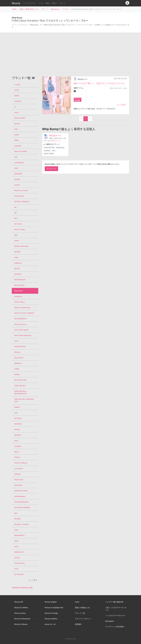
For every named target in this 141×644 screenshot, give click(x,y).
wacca (17, 112)
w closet (17, 85)
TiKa (53, 151)
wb (15, 207)
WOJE (16, 452)
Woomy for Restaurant (22, 619)
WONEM (17, 474)
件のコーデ (56, 141)
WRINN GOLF (19, 552)
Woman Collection (21, 463)
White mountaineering (22, 308)
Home (77, 602)
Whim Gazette (19, 285)
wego (16, 257)
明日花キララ (83, 79)
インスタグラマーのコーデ (115, 616)
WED (16, 235)
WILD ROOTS (19, 358)
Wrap (16, 530)
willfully (17, 374)
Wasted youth (19, 196)
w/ (15, 107)
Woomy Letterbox (51, 619)
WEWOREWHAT (20, 280)
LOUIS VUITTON (49, 148)
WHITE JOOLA (19, 302)
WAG (16, 129)
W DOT (17, 90)
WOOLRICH (18, 485)
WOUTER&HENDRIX (21, 502)
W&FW (17, 96)
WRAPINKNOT (19, 535)
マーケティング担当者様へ (115, 627)
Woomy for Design (51, 613)
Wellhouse (18, 263)
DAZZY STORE (49, 154)
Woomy (16, 3)
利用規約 (78, 624)
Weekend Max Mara (21, 246)
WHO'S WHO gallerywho (23, 335)
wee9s (17, 241)
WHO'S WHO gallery (21, 330)
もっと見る (121, 105)
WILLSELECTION (20, 380)
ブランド (62, 3)
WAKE (16, 140)
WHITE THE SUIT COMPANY (24, 313)
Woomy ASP (19, 602)
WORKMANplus (20, 496)
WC (16, 213)
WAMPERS (18, 174)
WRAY (16, 541)
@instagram (110, 621)
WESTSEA (18, 274)
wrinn (16, 547)
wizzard (17, 429)
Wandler (17, 179)
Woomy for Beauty (21, 624)
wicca (16, 341)
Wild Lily (17, 352)
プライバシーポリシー (83, 619)
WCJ (16, 218)
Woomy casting (20, 613)
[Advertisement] (70, 52)
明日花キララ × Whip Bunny (106, 109)
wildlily (17, 369)
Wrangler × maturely (21, 524)
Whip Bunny (55, 9)
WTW (16, 569)
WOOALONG (19, 480)
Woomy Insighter (51, 602)
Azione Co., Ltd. (50, 624)
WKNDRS (18, 435)
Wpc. (16, 513)
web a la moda (20, 229)
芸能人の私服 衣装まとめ (29, 9)
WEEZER (17, 252)
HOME (14, 9)
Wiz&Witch (18, 424)
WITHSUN (18, 418)
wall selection (19, 163)
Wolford (17, 457)
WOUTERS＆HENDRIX (22, 508)
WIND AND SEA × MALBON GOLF (24, 400)
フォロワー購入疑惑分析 (114, 602)
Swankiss (47, 151)
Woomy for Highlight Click (54, 608)
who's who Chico (20, 324)
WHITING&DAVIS (20, 319)
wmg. (16, 441)
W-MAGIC (18, 101)
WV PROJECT (19, 574)
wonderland (19, 469)
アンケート (51, 169)
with (16, 413)
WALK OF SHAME (21, 151)
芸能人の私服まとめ (82, 608)
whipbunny (18, 296)
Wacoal (17, 124)
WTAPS (17, 558)
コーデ (41, 3)
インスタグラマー (30, 3)
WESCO (17, 269)
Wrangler (17, 519)
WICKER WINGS (20, 347)
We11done (18, 224)
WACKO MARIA (20, 118)
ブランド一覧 (80, 613)
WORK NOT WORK (21, 491)
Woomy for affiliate (21, 608)
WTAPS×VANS (19, 563)
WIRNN (17, 407)
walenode (18, 146)
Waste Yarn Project (21, 190)
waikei (17, 135)
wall (16, 157)
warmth (17, 185)
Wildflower (18, 363)
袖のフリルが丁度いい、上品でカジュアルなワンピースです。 (100, 83)
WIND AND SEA (20, 386)
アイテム (66, 9)
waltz (16, 168)
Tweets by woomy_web (22, 588)
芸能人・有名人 (51, 3)
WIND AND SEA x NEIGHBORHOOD (20, 392)
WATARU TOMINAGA (22, 202)
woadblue (18, 446)
